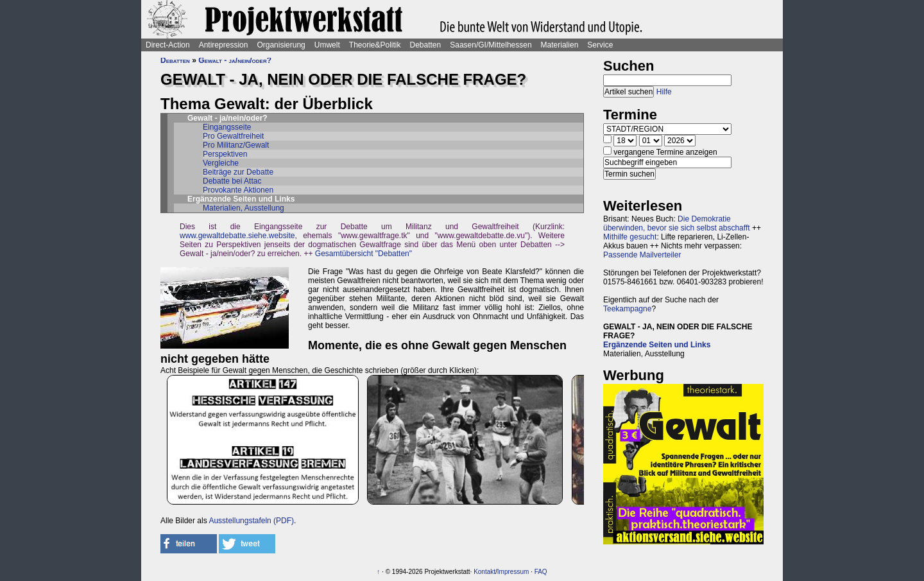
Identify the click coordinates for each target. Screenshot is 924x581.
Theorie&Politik (375, 45)
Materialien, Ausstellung (244, 208)
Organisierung (281, 45)
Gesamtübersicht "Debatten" (364, 254)
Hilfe (664, 92)
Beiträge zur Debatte (238, 172)
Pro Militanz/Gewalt (236, 145)
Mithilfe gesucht (630, 237)
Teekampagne (627, 309)
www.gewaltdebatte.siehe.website (237, 236)
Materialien (560, 45)
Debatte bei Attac (232, 181)
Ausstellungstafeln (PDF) (251, 521)
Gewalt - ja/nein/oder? (235, 60)
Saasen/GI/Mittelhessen (491, 45)
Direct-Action (168, 45)
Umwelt (327, 45)
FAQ (541, 572)
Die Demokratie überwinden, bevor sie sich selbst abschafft (677, 223)
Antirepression (224, 45)
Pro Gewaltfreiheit (233, 136)
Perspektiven (225, 154)
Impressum (513, 572)
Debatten (426, 45)
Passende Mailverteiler (642, 255)
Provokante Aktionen (238, 190)
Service (600, 45)
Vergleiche (221, 163)
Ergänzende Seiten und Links (657, 345)
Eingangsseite (227, 127)
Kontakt (484, 572)
